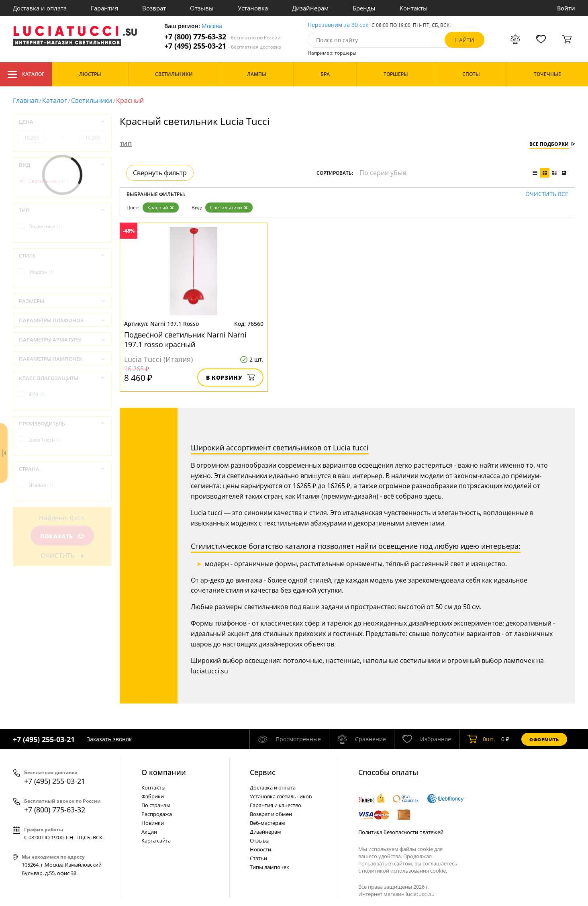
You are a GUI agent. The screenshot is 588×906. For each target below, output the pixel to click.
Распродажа (157, 814)
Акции (149, 832)
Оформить (544, 739)
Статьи (258, 858)
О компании (164, 772)
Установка (253, 8)
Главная (26, 100)
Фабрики (153, 796)
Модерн (42, 272)
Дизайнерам (310, 8)
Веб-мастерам (267, 823)
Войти (566, 8)
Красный (161, 208)
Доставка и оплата (40, 8)
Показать (62, 536)
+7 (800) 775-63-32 (223, 37)
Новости (260, 849)
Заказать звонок (109, 739)
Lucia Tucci (44, 440)
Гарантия (104, 8)
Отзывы (202, 8)
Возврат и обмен (271, 814)
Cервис (263, 772)
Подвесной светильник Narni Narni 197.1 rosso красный (185, 339)
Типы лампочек (269, 867)
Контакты (414, 8)
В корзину (230, 377)
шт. (481, 739)
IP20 (37, 394)
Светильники (92, 100)
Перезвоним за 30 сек (338, 25)
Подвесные (46, 226)
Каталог (26, 74)
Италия (41, 485)
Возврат (154, 8)
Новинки (153, 823)
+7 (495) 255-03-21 (223, 46)
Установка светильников (281, 796)
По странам (156, 805)
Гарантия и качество (276, 805)
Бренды (364, 8)
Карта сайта (156, 841)
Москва (212, 26)
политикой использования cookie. (404, 871)
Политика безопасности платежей (401, 832)
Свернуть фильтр (160, 173)
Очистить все (547, 194)
